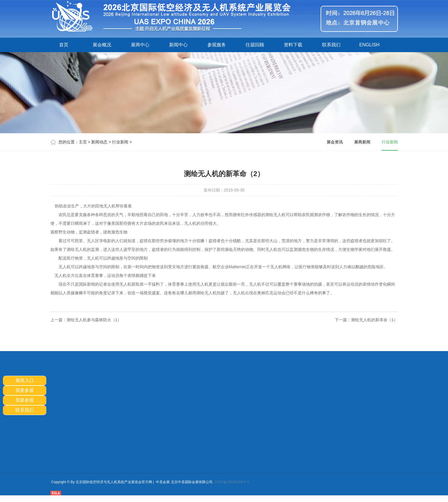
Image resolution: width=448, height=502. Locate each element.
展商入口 (25, 380)
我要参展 (25, 390)
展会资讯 (335, 142)
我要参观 (25, 400)
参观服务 (217, 45)
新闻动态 (99, 142)
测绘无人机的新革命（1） (374, 320)
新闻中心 (178, 45)
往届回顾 (255, 45)
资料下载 (293, 45)
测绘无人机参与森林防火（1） (94, 320)
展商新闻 (362, 142)
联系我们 (331, 45)
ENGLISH (369, 45)
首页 (64, 45)
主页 (83, 142)
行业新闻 (120, 142)
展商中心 (140, 45)
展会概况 (102, 45)
